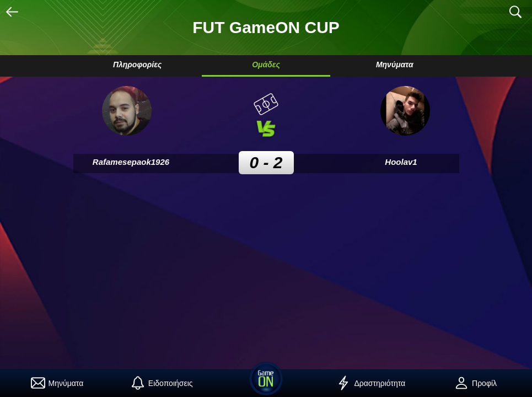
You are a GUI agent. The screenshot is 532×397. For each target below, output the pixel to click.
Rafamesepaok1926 (131, 162)
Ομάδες (266, 65)
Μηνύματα (395, 65)
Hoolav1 (401, 162)
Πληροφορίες (137, 65)
